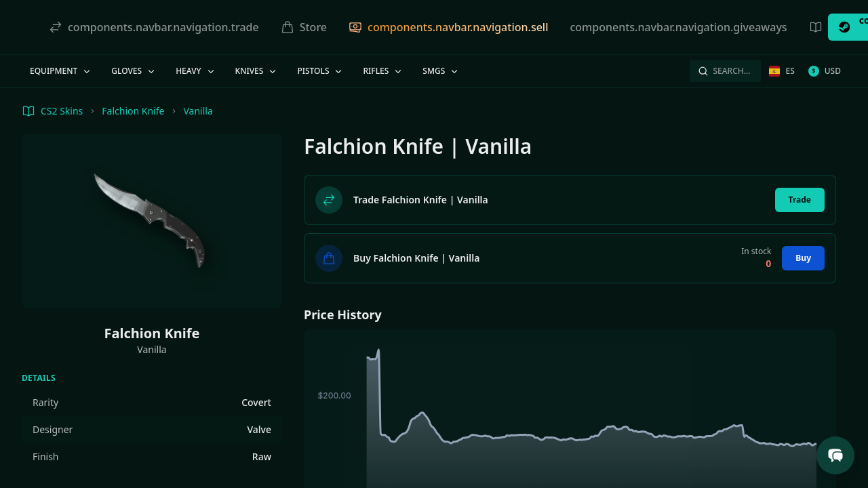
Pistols (320, 71)
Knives (257, 71)
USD (825, 71)
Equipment (61, 71)
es (782, 71)
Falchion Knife (133, 111)
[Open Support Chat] (835, 455)
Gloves (134, 71)
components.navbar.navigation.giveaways (678, 27)
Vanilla (198, 111)
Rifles (383, 71)
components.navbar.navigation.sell (448, 27)
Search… (724, 71)
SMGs (441, 71)
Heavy (196, 71)
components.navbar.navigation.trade (154, 27)
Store (304, 27)
